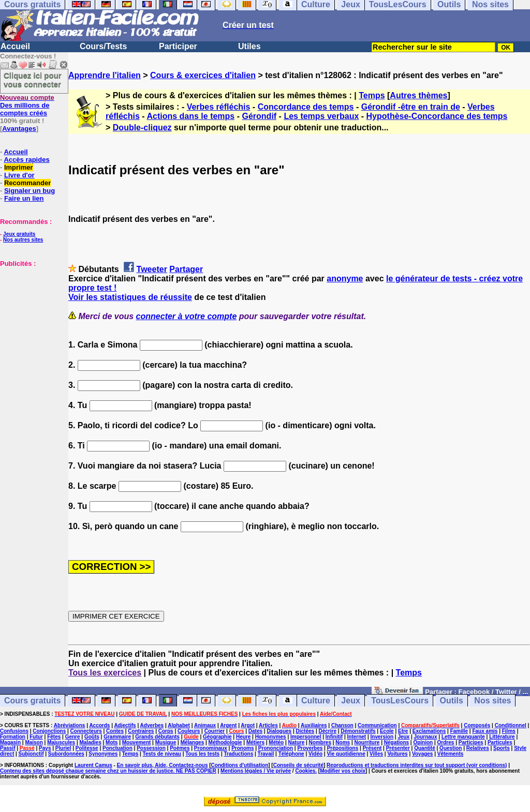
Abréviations (70, 725)
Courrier (215, 731)
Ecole (387, 731)
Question (451, 748)
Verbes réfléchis (219, 107)
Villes (376, 754)
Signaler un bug (30, 191)
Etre (403, 731)
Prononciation (276, 748)
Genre (73, 737)
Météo (276, 742)
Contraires (141, 731)
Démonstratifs (358, 731)
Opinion (423, 742)
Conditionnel (511, 725)
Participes (471, 742)
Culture (316, 701)
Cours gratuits (32, 701)
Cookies (305, 771)
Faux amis (485, 731)
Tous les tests (202, 754)
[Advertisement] (31, 319)
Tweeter (152, 269)
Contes (115, 731)
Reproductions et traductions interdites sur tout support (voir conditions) (417, 765)
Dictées (305, 731)
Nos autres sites (23, 240)
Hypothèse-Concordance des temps (437, 116)
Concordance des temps (306, 107)
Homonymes (271, 737)
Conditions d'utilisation (240, 765)
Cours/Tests (103, 46)
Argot (248, 725)
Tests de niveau (162, 754)
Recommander (27, 183)
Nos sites (492, 701)
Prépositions (343, 748)
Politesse (87, 748)
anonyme (345, 279)
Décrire (327, 731)
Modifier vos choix (343, 771)
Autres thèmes (418, 95)
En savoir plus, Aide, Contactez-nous (163, 765)
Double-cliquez (142, 127)
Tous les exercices (105, 673)
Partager (186, 269)
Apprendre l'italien (105, 75)
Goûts (92, 737)
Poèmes (180, 748)
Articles (268, 725)
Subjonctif (31, 754)
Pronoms (242, 748)
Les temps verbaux (321, 116)
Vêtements (451, 754)
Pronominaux (211, 748)
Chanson (342, 725)
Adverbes (152, 725)
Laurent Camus (93, 765)
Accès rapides (26, 160)
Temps (372, 95)
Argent (228, 725)
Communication (377, 725)
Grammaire (117, 737)
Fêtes (54, 737)
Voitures (397, 754)
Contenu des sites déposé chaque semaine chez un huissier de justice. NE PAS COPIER (108, 771)
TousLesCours (400, 701)
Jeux (350, 701)
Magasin (10, 742)
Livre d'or (19, 175)
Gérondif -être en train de (411, 107)
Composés (477, 725)
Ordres (446, 742)
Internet (357, 737)
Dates (255, 731)
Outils (452, 701)
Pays (45, 748)
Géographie (217, 737)
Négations (396, 742)
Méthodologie (225, 742)
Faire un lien (24, 198)
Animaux (205, 725)
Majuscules (61, 742)
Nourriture (367, 742)
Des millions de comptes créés (27, 105)
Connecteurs (86, 731)
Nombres (320, 742)
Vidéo (315, 754)
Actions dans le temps (190, 116)
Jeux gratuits (19, 234)
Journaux (426, 737)
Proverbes (310, 748)
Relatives (478, 748)
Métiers (255, 742)
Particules (500, 742)
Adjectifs (125, 725)
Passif (8, 748)
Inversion (382, 737)
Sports (502, 748)
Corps (166, 731)
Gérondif (259, 116)
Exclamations (429, 731)
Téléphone (291, 754)
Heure (243, 737)
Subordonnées (66, 754)
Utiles (249, 46)
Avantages (19, 129)
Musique (166, 742)
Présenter (398, 748)
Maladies (90, 742)
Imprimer (19, 167)
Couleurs (189, 731)
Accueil (15, 46)
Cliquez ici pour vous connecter (33, 80)
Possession (151, 748)
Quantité (425, 748)
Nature (297, 742)
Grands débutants (157, 737)
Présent (372, 748)
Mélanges (193, 742)
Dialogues (279, 731)
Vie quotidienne (346, 754)
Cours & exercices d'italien (203, 75)
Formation (13, 737)
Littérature (502, 737)
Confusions (14, 731)
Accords (99, 725)
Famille (459, 731)
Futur (36, 737)
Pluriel (63, 748)
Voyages (422, 754)
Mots (112, 742)
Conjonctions (49, 731)
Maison (34, 742)
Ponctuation (117, 748)
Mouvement (137, 742)
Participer (178, 46)
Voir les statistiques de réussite (130, 297)
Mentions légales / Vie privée (256, 771)
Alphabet (179, 725)
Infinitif (334, 737)
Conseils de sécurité (298, 765)
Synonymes (103, 754)
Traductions (239, 754)
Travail (266, 754)
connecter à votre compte (187, 316)
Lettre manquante (463, 737)
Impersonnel (306, 737)
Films (509, 731)
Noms (343, 742)
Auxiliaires (314, 725)
